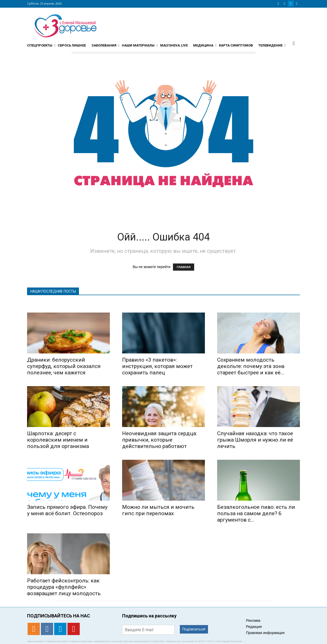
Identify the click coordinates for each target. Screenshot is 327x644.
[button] (294, 43)
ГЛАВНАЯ (184, 267)
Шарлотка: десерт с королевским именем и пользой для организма (58, 440)
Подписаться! (194, 629)
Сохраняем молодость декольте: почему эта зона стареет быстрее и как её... (251, 366)
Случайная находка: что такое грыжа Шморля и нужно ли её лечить (255, 440)
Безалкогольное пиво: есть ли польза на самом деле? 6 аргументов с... (256, 513)
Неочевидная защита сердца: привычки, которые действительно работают (160, 440)
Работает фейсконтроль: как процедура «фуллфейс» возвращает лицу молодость (64, 587)
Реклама (253, 620)
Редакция (254, 627)
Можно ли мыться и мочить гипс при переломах (158, 510)
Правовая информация (265, 633)
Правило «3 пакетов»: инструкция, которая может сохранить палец (157, 366)
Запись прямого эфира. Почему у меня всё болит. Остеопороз (67, 510)
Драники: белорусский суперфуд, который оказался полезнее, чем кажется (64, 366)
